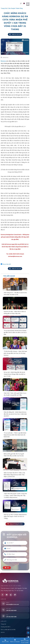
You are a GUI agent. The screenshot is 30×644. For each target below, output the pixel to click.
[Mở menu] (28, 4)
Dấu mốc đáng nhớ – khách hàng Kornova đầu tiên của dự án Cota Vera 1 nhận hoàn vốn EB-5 (15, 414)
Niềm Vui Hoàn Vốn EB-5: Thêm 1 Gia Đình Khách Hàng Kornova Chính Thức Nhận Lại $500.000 (14, 475)
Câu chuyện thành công (15, 8)
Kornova (3, 61)
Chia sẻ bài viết (6, 264)
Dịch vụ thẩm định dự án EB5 (8, 630)
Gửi (7, 568)
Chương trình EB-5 (5, 627)
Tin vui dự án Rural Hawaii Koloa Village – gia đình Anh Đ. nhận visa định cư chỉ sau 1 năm (15, 332)
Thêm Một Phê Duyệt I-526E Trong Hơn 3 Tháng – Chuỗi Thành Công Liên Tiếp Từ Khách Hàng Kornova (15, 496)
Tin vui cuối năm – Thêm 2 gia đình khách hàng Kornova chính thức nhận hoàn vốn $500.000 (15, 435)
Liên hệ (3, 632)
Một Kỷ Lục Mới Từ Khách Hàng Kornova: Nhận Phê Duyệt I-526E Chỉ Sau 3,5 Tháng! (15, 516)
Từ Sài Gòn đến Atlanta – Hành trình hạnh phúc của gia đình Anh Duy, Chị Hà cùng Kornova (15, 353)
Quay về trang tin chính (15, 524)
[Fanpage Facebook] (28, 633)
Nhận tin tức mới (15, 34)
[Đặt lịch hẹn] (28, 628)
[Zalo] (28, 637)
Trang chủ (4, 8)
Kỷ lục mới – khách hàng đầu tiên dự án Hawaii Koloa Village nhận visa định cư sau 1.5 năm (14, 374)
